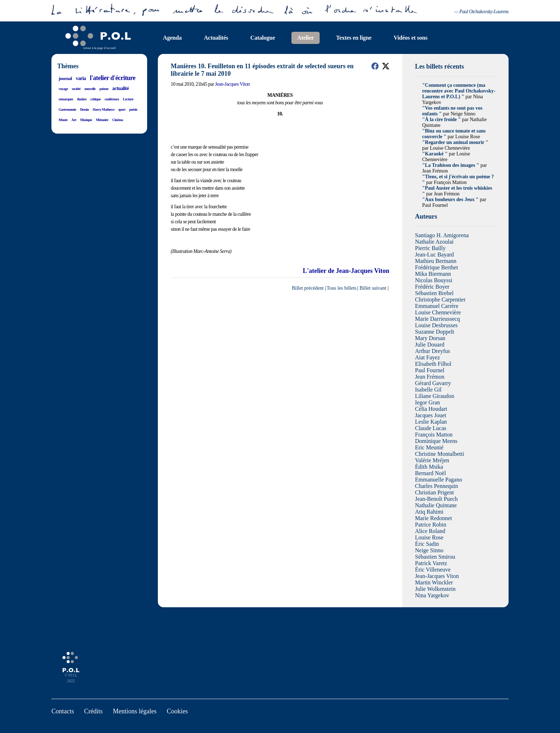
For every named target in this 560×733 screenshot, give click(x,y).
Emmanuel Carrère (437, 306)
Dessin (84, 109)
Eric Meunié (429, 447)
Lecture (128, 99)
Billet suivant (373, 485)
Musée (63, 120)
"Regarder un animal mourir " (455, 142)
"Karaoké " (435, 154)
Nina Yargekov (432, 595)
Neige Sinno (429, 550)
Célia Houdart (431, 409)
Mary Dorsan (430, 338)
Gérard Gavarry (433, 383)
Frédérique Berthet (436, 267)
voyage (63, 89)
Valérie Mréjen (432, 460)
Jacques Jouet (431, 415)
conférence (112, 99)
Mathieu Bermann (436, 261)
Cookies (177, 711)
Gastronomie (67, 109)
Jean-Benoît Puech (436, 499)
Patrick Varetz (431, 563)
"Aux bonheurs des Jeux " (450, 200)
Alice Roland (430, 531)
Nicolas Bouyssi (434, 280)
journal (65, 78)
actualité (120, 88)
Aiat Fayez (427, 357)
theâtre (82, 99)
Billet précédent (308, 485)
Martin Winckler (434, 582)
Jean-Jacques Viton (232, 84)
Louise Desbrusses (436, 325)
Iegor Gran (427, 402)
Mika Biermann (433, 274)
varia (81, 78)
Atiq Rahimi (429, 512)
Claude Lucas (431, 428)
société (76, 89)
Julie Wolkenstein (435, 589)
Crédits (94, 711)
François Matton (434, 435)
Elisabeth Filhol (433, 364)
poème (104, 89)
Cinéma (117, 120)
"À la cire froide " (441, 119)
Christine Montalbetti (439, 454)
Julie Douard (430, 345)
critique (96, 99)
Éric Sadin (427, 544)
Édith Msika (429, 467)
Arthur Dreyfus (432, 351)
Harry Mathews (104, 109)
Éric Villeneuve (433, 570)
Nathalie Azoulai (434, 242)
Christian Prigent (434, 492)
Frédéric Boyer (432, 287)
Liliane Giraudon (435, 396)
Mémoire (102, 120)
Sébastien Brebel (434, 293)
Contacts (63, 711)
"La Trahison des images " (451, 165)
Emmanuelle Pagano (439, 480)
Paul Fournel (430, 370)
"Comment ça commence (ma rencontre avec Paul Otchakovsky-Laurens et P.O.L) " (459, 91)
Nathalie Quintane (436, 505)
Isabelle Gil (428, 390)
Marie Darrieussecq (437, 319)
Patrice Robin (431, 525)
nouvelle (90, 89)
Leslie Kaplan (431, 422)
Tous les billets (342, 485)
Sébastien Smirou (435, 557)
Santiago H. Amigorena (442, 235)
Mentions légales (135, 711)
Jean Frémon (430, 377)
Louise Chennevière (438, 312)
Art (74, 120)
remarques (66, 99)
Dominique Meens (436, 441)
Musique (86, 120)
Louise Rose (429, 537)
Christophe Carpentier (440, 300)
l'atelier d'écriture (112, 78)
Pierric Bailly (430, 248)
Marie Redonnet (434, 518)
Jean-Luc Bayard (434, 255)
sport (122, 109)
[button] (375, 66)
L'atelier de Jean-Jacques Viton (346, 468)
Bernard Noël (431, 473)
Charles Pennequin (436, 486)
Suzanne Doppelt (435, 332)
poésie (133, 109)
